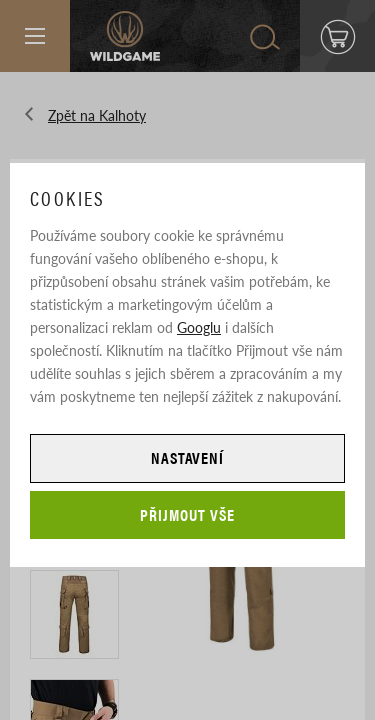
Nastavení (188, 457)
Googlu (199, 327)
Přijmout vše (187, 514)
